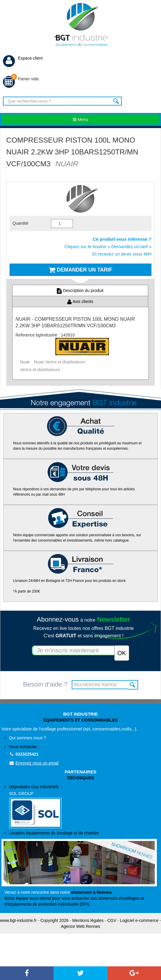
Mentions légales (88, 920)
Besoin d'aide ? (45, 684)
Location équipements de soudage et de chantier (54, 833)
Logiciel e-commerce (139, 920)
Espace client (23, 58)
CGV (112, 920)
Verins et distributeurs (40, 370)
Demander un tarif (80, 270)
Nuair (25, 362)
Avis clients (80, 301)
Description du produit (80, 291)
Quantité (20, 223)
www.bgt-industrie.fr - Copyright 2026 (34, 920)
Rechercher (117, 101)
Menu (80, 119)
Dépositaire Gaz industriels (84, 806)
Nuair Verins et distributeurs (60, 362)
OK (133, 685)
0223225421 (24, 754)
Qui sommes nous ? (28, 738)
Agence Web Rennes (80, 926)
